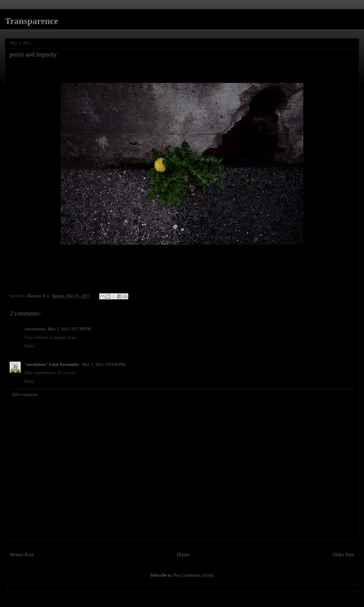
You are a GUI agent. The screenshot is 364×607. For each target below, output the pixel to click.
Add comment (25, 395)
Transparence (32, 21)
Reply (29, 346)
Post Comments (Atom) (194, 575)
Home (183, 555)
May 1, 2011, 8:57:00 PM (69, 329)
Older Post (344, 555)
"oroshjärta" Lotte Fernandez (52, 365)
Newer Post (22, 555)
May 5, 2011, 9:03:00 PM (103, 365)
